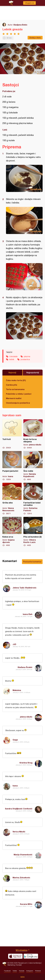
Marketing (11, 965)
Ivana (15, 786)
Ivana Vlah (28, 614)
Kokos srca (12, 532)
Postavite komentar (32, 562)
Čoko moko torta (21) (16, 380)
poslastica (25, 359)
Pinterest (38, 971)
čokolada (13, 356)
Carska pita (12, 385)
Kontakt (19, 965)
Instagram (30, 971)
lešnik (12, 359)
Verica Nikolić (19, 832)
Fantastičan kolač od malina (33, 499)
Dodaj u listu (35, 38)
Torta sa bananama (15, 389)
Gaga (15, 740)
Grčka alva (12, 499)
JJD (14, 644)
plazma (27, 356)
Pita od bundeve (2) (33, 532)
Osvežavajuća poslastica (18, 403)
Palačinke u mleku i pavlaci (19, 394)
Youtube (22, 971)
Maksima (17, 690)
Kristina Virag (26, 763)
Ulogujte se (29, 3)
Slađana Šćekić (25, 667)
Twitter (15, 971)
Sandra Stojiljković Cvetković (19, 809)
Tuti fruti (12, 434)
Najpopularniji (33, 372)
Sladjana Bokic (20, 25)
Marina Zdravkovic (21, 878)
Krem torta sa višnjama (33, 434)
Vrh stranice (22, 950)
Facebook (7, 971)
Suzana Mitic (26, 904)
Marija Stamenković (23, 855)
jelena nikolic (26, 717)
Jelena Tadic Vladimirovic (25, 588)
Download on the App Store (15, 956)
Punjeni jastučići (12, 466)
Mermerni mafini (14, 398)
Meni (22, 977)
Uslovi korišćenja (35, 963)
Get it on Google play (31, 956)
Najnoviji (12, 372)
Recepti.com (4, 964)
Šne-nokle (33, 466)
